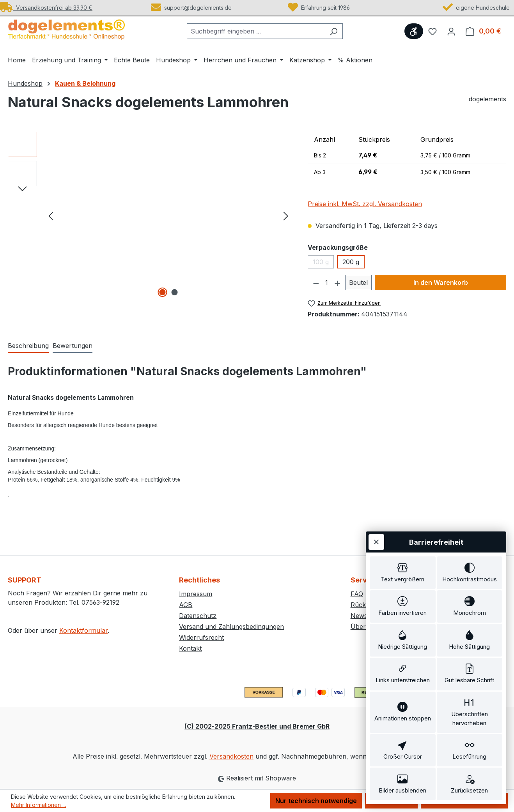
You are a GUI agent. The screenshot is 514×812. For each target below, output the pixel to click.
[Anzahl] (326, 282)
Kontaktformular (83, 630)
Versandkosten (231, 756)
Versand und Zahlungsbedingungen (231, 627)
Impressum (196, 594)
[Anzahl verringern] (316, 282)
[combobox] (256, 31)
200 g (351, 262)
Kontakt (190, 648)
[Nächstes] (286, 216)
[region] (150, 215)
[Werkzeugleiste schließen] (376, 542)
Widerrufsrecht (201, 637)
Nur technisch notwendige (316, 801)
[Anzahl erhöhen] (338, 282)
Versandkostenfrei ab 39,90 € (46, 8)
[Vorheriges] (51, 216)
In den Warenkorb (441, 282)
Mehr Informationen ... (38, 805)
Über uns (365, 627)
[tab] (28, 346)
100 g (323, 263)
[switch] (403, 573)
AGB (186, 605)
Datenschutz (198, 616)
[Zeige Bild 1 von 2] (162, 292)
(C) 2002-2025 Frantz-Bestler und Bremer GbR (257, 726)
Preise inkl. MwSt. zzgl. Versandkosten (365, 204)
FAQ (357, 594)
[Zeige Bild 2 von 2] (174, 292)
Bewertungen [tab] (73, 346)
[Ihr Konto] (451, 31)
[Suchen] (334, 31)
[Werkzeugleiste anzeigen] (414, 31)
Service (364, 580)
